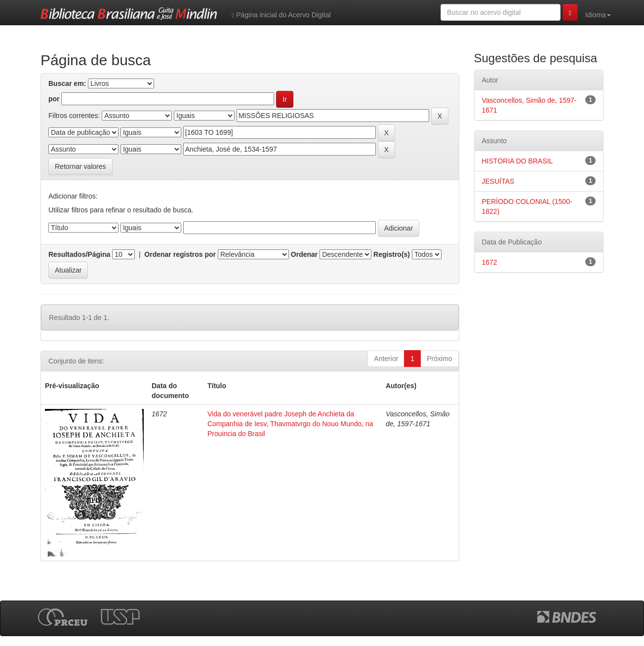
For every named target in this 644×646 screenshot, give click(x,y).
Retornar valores (80, 166)
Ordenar (304, 254)
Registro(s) (392, 254)
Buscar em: (67, 83)
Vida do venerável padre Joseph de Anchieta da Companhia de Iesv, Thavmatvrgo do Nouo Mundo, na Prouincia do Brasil (290, 424)
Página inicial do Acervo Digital (281, 15)
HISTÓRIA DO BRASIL (518, 161)
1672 (490, 262)
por (54, 99)
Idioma (598, 15)
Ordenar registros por (180, 254)
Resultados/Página (79, 254)
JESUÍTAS (498, 181)
